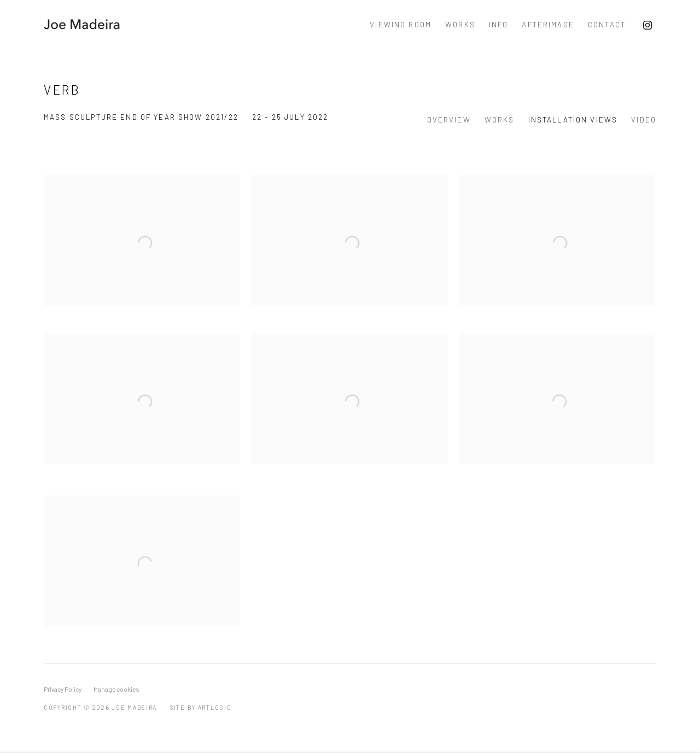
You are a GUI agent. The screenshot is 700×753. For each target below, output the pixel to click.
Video (644, 120)
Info (499, 25)
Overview (449, 120)
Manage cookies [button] (116, 689)
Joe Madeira (82, 25)
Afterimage (548, 25)
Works (460, 25)
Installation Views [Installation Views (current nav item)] (573, 120)
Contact (607, 25)
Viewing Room (401, 25)
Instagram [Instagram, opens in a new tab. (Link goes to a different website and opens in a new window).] (647, 26)
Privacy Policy (63, 689)
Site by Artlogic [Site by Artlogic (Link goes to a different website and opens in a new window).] (201, 707)
